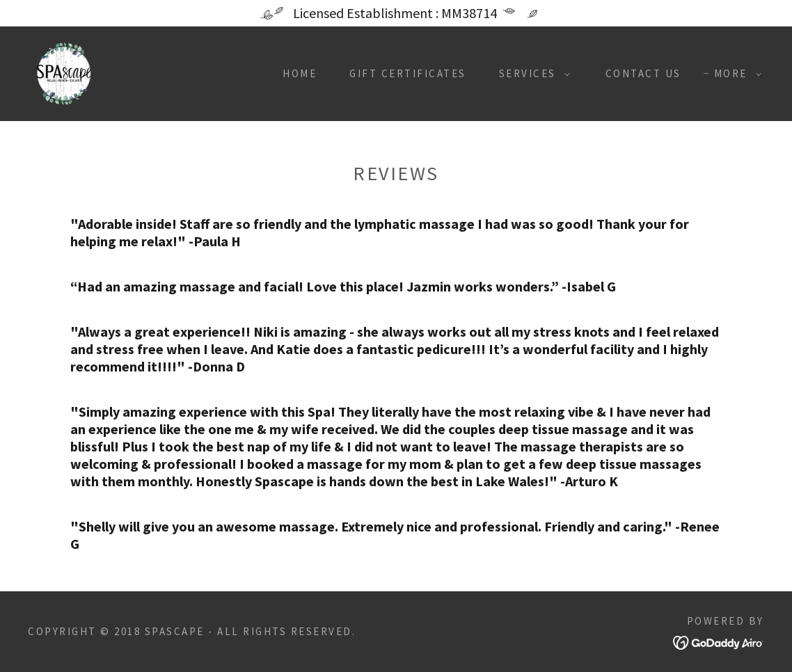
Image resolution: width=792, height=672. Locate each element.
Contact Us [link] (643, 73)
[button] (531, 74)
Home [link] (300, 73)
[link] (64, 72)
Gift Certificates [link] (408, 73)
